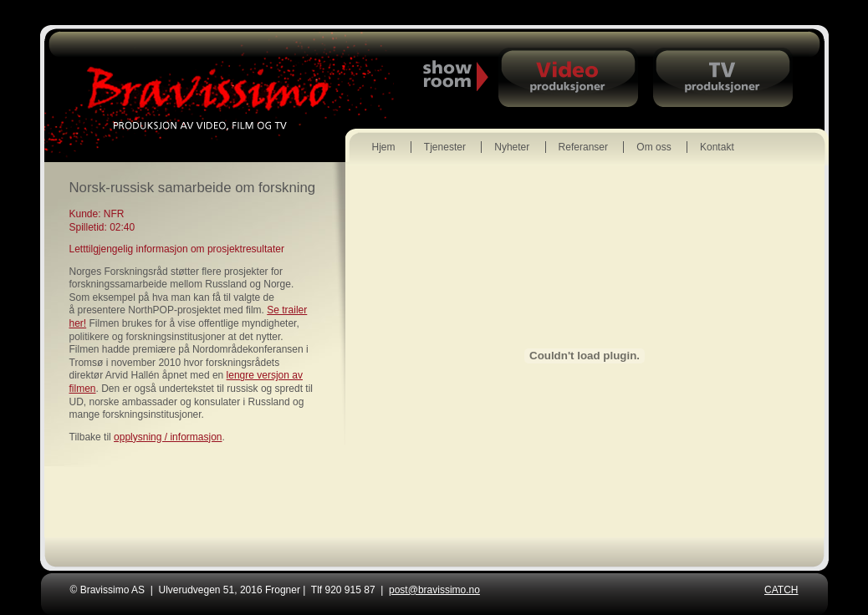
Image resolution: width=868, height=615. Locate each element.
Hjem (384, 147)
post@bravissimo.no (434, 590)
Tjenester (445, 147)
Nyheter (512, 147)
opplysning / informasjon (168, 437)
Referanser (583, 147)
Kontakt (717, 147)
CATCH (781, 590)
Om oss (654, 147)
